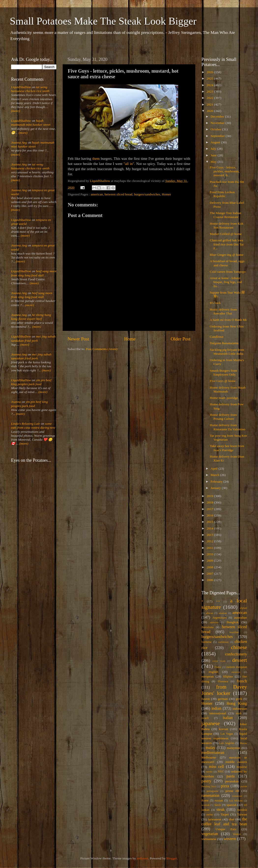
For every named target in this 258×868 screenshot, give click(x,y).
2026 (210, 72)
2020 (210, 111)
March (215, 475)
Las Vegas (227, 734)
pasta (231, 776)
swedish (242, 810)
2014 (210, 528)
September (218, 136)
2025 (210, 78)
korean (223, 729)
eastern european (237, 667)
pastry (206, 781)
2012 (210, 541)
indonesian (240, 709)
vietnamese (209, 839)
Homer (167, 194)
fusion (206, 699)
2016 (210, 515)
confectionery (236, 654)
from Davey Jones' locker (224, 690)
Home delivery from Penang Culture (223, 417)
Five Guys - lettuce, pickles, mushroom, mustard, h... (225, 171)
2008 (210, 567)
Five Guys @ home (223, 381)
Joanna (16, 402)
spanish (232, 805)
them (96, 159)
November (218, 123)
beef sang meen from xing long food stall (34, 273)
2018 (210, 502)
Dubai (218, 667)
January (216, 488)
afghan (243, 608)
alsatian (223, 613)
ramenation (210, 796)
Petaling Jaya (209, 786)
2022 (210, 98)
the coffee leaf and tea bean (224, 822)
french (242, 681)
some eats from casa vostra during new (33, 426)
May (214, 162)
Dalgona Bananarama (224, 343)
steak (221, 810)
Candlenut (217, 337)
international (218, 713)
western (230, 839)
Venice (237, 834)
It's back (215, 303)
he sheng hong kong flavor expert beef (31, 317)
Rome (205, 800)
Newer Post (78, 339)
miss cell (216, 767)
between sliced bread (119, 194)
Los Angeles (227, 743)
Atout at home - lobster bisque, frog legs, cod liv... (226, 282)
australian (241, 617)
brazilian (234, 632)
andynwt (142, 858)
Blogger (172, 858)
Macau (243, 743)
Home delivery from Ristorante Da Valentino (228, 427)
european (208, 676)
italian (228, 718)
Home (130, 339)
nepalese (242, 767)
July (214, 149)
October (216, 129)
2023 (210, 91)
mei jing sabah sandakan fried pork (33, 338)
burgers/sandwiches (147, 194)
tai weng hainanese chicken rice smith (30, 89)
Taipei (225, 814)
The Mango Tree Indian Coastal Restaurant (226, 215)
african (210, 613)
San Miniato (236, 800)
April (215, 468)
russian (219, 800)
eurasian (236, 672)
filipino (228, 676)
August (216, 142)
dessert (240, 660)
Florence (223, 681)
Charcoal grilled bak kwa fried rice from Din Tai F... (227, 244)
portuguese (212, 791)
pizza (225, 786)
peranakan (232, 781)
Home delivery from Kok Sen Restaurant (227, 225)
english (213, 672)
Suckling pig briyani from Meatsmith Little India (227, 352)
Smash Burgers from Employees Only (224, 373)
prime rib (232, 791)
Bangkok (233, 622)
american (97, 194)
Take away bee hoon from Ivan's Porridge (227, 448)
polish (244, 786)
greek (239, 699)
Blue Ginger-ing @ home (227, 255)
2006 (210, 580)
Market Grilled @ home (226, 234)
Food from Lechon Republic (222, 194)
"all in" (129, 164)
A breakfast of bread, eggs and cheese (227, 263)
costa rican (219, 661)
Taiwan (242, 814)
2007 (210, 574)
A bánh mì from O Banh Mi (228, 320)
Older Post (181, 339)
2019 (210, 496)
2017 (210, 509)
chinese (239, 647)
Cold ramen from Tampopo (228, 272)
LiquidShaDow (21, 87)
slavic (218, 805)
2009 (210, 561)
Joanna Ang (19, 142)
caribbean (223, 642)
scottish (206, 805)
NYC (221, 772)
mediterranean (213, 753)
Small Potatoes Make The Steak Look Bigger (103, 21)
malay (211, 748)
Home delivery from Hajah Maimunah (228, 389)
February (217, 481)
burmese (207, 642)
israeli (205, 718)
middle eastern (236, 762)
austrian (214, 622)
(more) (15, 111)
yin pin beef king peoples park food (31, 382)
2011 (210, 548)
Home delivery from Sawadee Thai (223, 311)
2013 (210, 535)
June (214, 155)
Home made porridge (224, 398)
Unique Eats (226, 829)
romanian (237, 796)
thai (232, 819)
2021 (210, 104)
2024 (210, 85)
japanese (211, 723)
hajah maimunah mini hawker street (31, 123)
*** (218, 601)
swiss (210, 814)
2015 (210, 522)
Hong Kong (237, 704)
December (218, 116)
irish (239, 713)
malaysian (234, 748)
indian (216, 708)
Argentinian (219, 618)
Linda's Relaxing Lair (26, 424)
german (223, 699)
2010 (210, 554)
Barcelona (208, 627)
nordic (209, 772)
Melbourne (209, 757)
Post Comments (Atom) (101, 349)
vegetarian (210, 834)
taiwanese (215, 819)
